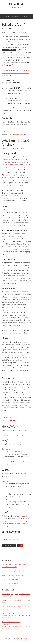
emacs (16, 516)
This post (5, 70)
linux (11, 420)
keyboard (20, 134)
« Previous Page (7, 546)
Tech (11, 132)
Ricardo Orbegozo (7, 594)
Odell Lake (25, 164)
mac (14, 420)
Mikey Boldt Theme (22, 638)
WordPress (21, 640)
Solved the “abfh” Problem (14, 26)
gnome (14, 47)
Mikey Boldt (16, 4)
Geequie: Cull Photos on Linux (11, 579)
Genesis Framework (10, 640)
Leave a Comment (23, 32)
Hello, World (10, 426)
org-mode (21, 516)
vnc (25, 134)
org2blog (5, 518)
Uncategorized (14, 539)
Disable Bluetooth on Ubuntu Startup (13, 575)
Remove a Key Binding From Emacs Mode (14, 571)
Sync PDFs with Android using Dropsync (14, 583)
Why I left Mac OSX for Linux (15, 142)
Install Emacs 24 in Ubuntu (9, 617)
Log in (27, 640)
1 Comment (21, 148)
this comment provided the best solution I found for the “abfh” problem (15, 73)
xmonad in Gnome (15, 365)
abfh (11, 134)
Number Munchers (12, 164)
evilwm (20, 47)
